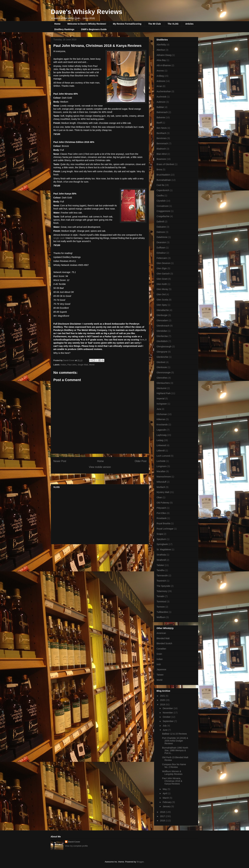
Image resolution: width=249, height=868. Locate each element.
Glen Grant (162, 279)
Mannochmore (164, 477)
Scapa (160, 534)
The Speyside (163, 586)
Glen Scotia (162, 300)
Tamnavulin (162, 575)
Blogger (140, 862)
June (165, 730)
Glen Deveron (163, 263)
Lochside (161, 461)
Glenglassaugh (164, 346)
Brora (159, 170)
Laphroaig (162, 435)
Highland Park (164, 393)
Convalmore (163, 206)
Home (57, 24)
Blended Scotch (164, 643)
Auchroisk (161, 97)
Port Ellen (161, 513)
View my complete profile (76, 846)
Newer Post (60, 461)
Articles (189, 24)
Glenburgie (162, 315)
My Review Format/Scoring (127, 24)
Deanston (161, 242)
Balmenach (162, 112)
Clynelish (161, 201)
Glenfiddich (162, 341)
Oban (159, 497)
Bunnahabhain (164, 180)
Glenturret (162, 388)
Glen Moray (162, 289)
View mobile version (100, 467)
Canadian (161, 649)
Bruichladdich (163, 175)
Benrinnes (162, 138)
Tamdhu (161, 570)
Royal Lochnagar (165, 529)
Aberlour (161, 50)
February (167, 802)
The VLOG (173, 24)
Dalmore (161, 232)
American (161, 633)
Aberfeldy (161, 45)
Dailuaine (161, 227)
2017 (163, 816)
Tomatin (160, 596)
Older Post (141, 461)
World (92, 365)
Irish (159, 664)
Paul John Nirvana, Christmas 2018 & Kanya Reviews (172, 781)
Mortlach (161, 487)
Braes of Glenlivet (165, 164)
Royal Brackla (163, 523)
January (167, 806)
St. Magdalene (164, 549)
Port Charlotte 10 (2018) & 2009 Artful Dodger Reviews (175, 741)
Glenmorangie (164, 372)
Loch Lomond (163, 456)
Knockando (162, 425)
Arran (159, 86)
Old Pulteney (163, 503)
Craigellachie (163, 216)
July (165, 726)
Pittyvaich (161, 508)
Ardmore (161, 81)
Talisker (160, 565)
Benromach (162, 143)
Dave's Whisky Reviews (87, 12)
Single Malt (83, 365)
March (166, 798)
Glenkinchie (162, 357)
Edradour (161, 253)
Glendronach (163, 326)
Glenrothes (162, 378)
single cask (59, 238)
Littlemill (161, 451)
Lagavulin (161, 430)
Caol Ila (160, 185)
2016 (163, 821)
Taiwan (160, 675)
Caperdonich (163, 190)
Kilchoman (162, 414)
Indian (63, 365)
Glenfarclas (162, 336)
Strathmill (161, 560)
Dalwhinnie (162, 237)
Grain (159, 654)
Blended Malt (163, 638)
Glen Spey (162, 305)
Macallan (161, 471)
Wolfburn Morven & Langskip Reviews (172, 773)
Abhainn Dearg (164, 55)
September (168, 721)
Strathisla (161, 555)
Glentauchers (163, 383)
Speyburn (161, 539)
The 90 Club (154, 24)
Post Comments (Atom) (106, 480)
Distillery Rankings (64, 29)
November (168, 713)
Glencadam (162, 320)
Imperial (161, 399)
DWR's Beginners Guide (94, 29)
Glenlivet (161, 362)
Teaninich (161, 581)
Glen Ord (161, 294)
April (165, 793)
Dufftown (161, 248)
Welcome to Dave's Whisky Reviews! (87, 24)
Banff (159, 123)
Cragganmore (163, 211)
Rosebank (162, 518)
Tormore (161, 607)
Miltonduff (161, 482)
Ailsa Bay (161, 60)
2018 (163, 812)
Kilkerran (161, 419)
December (168, 708)
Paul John (72, 365)
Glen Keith (162, 284)
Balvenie (161, 117)
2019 (163, 705)
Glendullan (162, 331)
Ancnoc (160, 71)
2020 (163, 700)
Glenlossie (162, 367)
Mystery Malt (163, 492)
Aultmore (161, 102)
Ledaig (160, 440)
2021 (163, 696)
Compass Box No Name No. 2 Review (174, 766)
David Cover (74, 842)
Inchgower (162, 404)
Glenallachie (163, 310)
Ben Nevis (162, 128)
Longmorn (162, 466)
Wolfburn (161, 617)
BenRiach (161, 133)
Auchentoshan (164, 91)
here (142, 340)
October (167, 717)
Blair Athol (162, 154)
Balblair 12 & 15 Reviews (175, 734)
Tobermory (162, 591)
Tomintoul (161, 602)
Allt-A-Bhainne (164, 65)
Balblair (160, 107)
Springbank (162, 544)
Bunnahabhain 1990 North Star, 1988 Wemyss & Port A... (175, 750)
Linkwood (161, 445)
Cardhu (160, 196)
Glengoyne (162, 352)
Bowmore (161, 159)
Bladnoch (161, 149)
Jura (159, 409)
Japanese (161, 669)
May (165, 789)
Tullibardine (162, 612)
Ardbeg (160, 76)
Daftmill (160, 222)
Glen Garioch (163, 274)
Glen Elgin (162, 268)
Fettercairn (162, 258)
